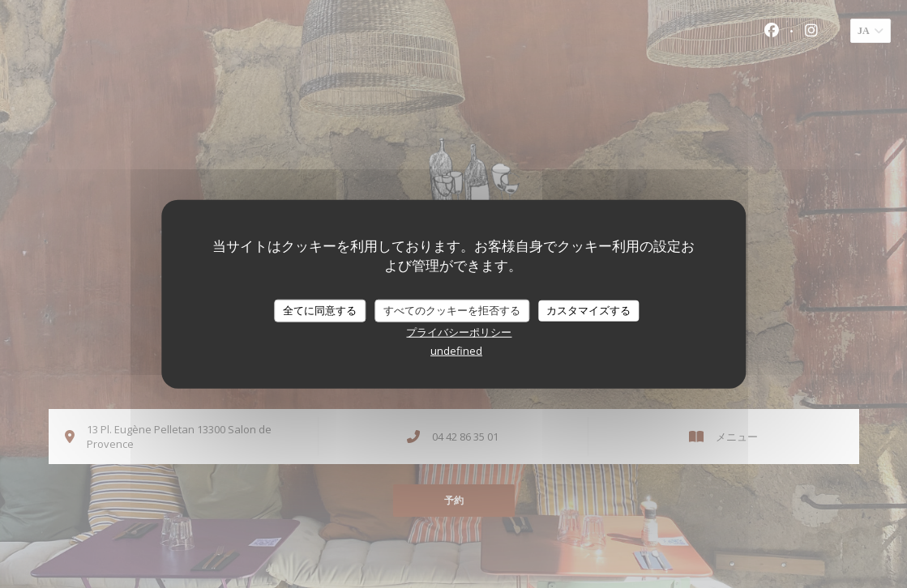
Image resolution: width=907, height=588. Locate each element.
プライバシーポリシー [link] (459, 331)
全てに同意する (320, 310)
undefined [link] (456, 350)
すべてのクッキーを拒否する (452, 310)
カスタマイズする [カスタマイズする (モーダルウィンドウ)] (588, 310)
